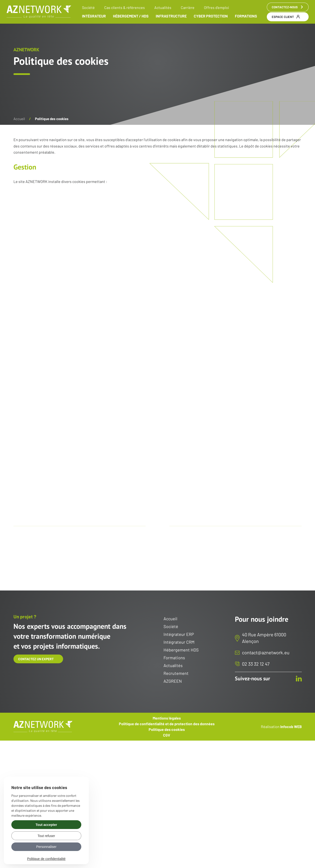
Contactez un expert (36, 659)
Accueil (19, 119)
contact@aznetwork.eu (266, 652)
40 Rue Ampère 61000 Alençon (264, 638)
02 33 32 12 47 (256, 664)
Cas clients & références (125, 8)
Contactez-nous (288, 7)
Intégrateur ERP (179, 634)
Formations (246, 16)
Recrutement (176, 673)
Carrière (188, 8)
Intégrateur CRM (179, 642)
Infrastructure (171, 16)
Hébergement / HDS (131, 16)
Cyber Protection (211, 16)
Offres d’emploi (216, 8)
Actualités (163, 8)
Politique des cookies (167, 729)
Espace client (286, 17)
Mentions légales (167, 718)
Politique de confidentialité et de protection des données (167, 724)
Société (88, 8)
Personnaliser (46, 847)
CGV (167, 735)
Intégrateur (94, 16)
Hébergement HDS (181, 650)
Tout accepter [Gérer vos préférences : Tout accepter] (46, 825)
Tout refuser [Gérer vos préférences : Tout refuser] (46, 836)
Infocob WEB (291, 726)
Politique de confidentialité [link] (46, 859)
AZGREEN (173, 681)
